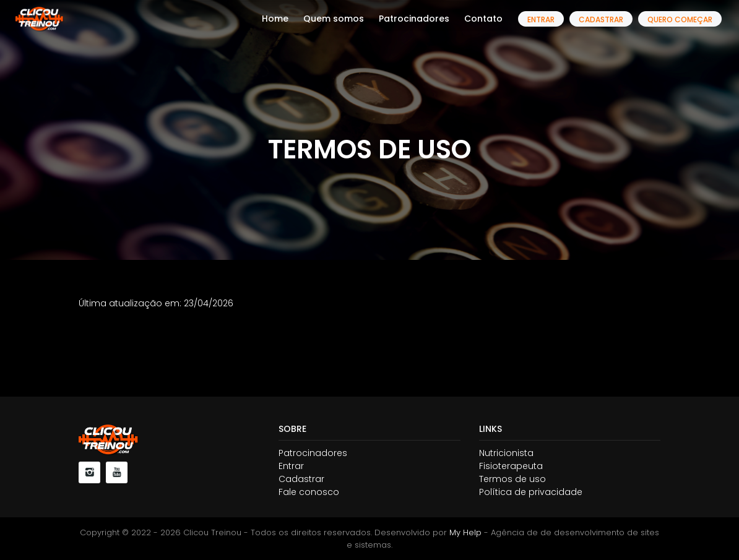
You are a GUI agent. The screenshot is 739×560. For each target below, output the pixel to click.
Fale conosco (309, 492)
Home (275, 19)
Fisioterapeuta (511, 466)
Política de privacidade (531, 492)
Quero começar (680, 19)
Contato (483, 19)
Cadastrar (601, 19)
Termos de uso (512, 479)
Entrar (541, 19)
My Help (465, 532)
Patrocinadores (414, 19)
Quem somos (334, 19)
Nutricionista (506, 453)
